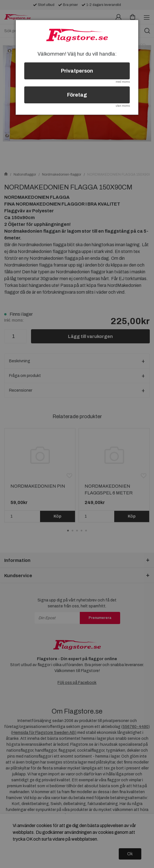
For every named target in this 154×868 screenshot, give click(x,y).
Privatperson (77, 71)
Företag (77, 95)
